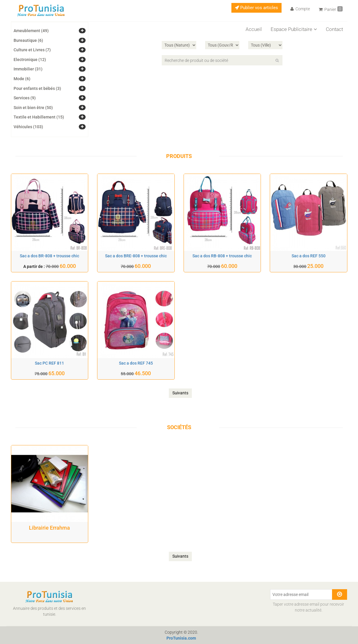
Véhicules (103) (28, 127)
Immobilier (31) (28, 69)
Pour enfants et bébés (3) (37, 88)
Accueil (254, 29)
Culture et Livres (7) (32, 50)
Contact (334, 29)
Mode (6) (22, 79)
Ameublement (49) (31, 31)
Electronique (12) (30, 60)
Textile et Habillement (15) (39, 117)
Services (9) (25, 98)
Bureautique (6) (28, 40)
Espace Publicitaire (294, 29)
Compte (300, 9)
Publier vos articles (256, 8)
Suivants (180, 393)
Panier (331, 9)
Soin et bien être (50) (33, 108)
